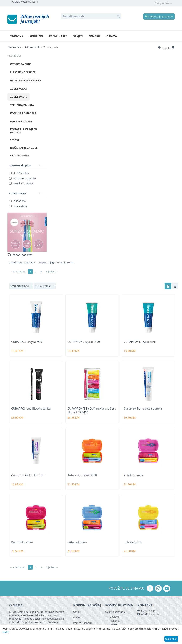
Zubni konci (18, 89)
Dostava (114, 617)
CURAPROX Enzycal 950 (27, 342)
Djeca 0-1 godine (21, 121)
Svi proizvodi (32, 47)
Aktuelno (36, 36)
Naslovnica (14, 47)
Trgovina (17, 36)
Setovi (14, 140)
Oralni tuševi (20, 155)
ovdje (6, 632)
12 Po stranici (45, 286)
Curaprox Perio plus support (143, 409)
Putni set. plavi (77, 542)
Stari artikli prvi (21, 286)
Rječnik (78, 617)
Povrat (113, 625)
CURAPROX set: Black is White (31, 409)
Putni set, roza (133, 475)
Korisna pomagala (23, 113)
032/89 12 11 (148, 611)
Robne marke (58, 36)
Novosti (95, 36)
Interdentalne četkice (26, 80)
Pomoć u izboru (83, 623)
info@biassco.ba (150, 614)
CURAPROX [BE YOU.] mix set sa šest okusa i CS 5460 (92, 411)
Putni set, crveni (22, 542)
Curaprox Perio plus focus (29, 475)
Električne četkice (23, 72)
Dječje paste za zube (24, 148)
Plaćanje (115, 621)
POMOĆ (16, 2)
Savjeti (78, 36)
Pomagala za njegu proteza (24, 131)
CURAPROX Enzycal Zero (140, 342)
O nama (112, 36)
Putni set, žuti (133, 542)
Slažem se (171, 639)
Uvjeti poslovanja (115, 612)
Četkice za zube (21, 64)
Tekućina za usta (22, 105)
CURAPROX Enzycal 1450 (84, 342)
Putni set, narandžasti (82, 475)
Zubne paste (19, 97)
